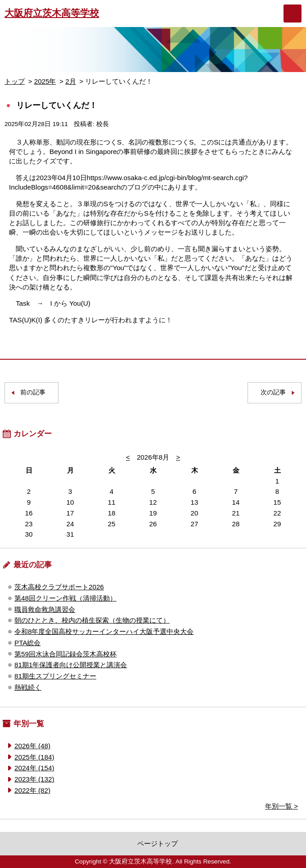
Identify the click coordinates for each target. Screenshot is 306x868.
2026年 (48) (32, 746)
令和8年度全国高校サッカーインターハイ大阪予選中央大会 (104, 631)
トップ (15, 81)
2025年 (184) (34, 757)
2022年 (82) (32, 790)
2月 (70, 81)
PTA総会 (27, 643)
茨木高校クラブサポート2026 (59, 587)
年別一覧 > (281, 806)
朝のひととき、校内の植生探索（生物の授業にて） (92, 620)
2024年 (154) (34, 768)
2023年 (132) (34, 779)
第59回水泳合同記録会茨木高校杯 (65, 654)
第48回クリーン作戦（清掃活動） (65, 598)
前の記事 (33, 392)
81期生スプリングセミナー (55, 676)
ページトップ (157, 843)
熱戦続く (28, 687)
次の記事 (273, 392)
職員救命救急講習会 (45, 609)
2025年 (45, 81)
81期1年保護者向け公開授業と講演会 (71, 665)
